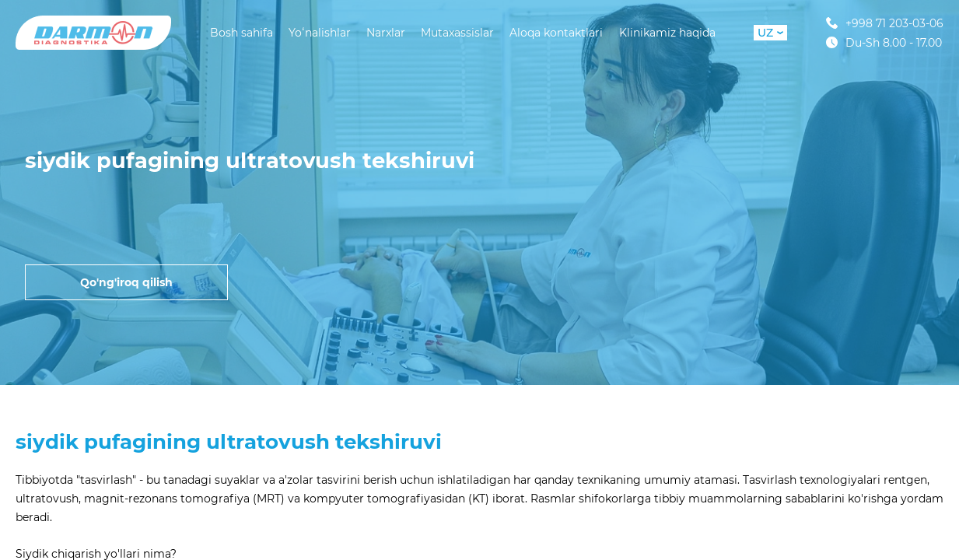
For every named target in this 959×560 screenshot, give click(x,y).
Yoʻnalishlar (320, 33)
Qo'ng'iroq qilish (126, 282)
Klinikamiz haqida (667, 33)
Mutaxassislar (457, 33)
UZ (770, 33)
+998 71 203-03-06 (885, 23)
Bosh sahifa (241, 33)
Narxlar (386, 33)
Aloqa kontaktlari (556, 33)
